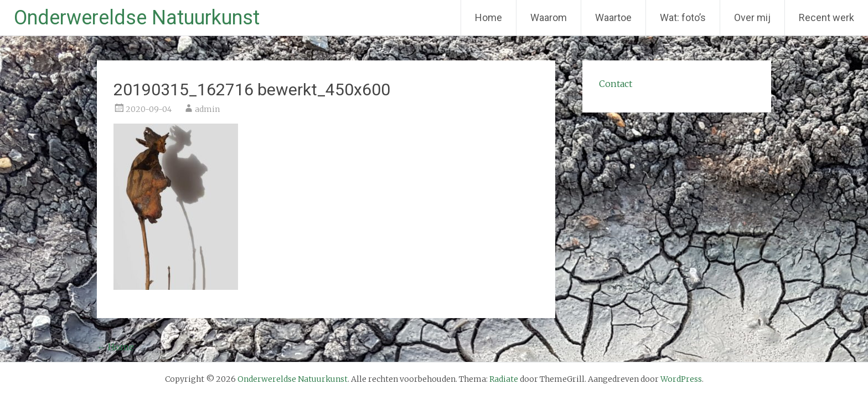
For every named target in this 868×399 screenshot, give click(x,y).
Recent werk (826, 17)
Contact (616, 84)
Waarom (549, 17)
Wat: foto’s (683, 17)
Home (489, 17)
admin (207, 109)
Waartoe (613, 17)
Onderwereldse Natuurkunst (137, 18)
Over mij (752, 17)
